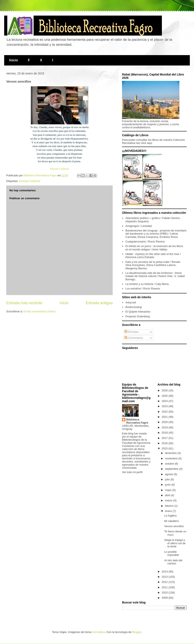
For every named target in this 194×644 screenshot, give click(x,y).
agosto (169, 474)
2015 (165, 448)
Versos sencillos (174, 526)
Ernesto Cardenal (59, 169)
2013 (165, 577)
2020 (165, 422)
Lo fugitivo (170, 516)
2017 (165, 438)
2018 (165, 433)
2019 (165, 427)
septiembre (172, 469)
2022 (165, 412)
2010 (165, 593)
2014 (165, 572)
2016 (165, 443)
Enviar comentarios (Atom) (39, 311)
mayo (169, 490)
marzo (169, 500)
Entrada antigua (99, 303)
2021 (165, 417)
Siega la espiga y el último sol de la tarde (175, 543)
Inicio (14, 60)
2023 (165, 406)
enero (169, 511)
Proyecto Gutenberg (137, 316)
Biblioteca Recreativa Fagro (137, 421)
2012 (165, 582)
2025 (165, 396)
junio (168, 485)
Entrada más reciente (24, 303)
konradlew (99, 632)
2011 (165, 587)
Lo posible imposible (171, 553)
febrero (170, 506)
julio (168, 479)
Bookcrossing (134, 307)
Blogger (137, 632)
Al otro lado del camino (173, 562)
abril (168, 495)
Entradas (132, 332)
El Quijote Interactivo (138, 312)
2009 (165, 598)
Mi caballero (171, 521)
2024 (165, 401)
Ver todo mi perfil (132, 472)
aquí (149, 143)
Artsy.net (131, 302)
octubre (170, 464)
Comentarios (134, 338)
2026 (165, 390)
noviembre (172, 458)
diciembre (171, 453)
